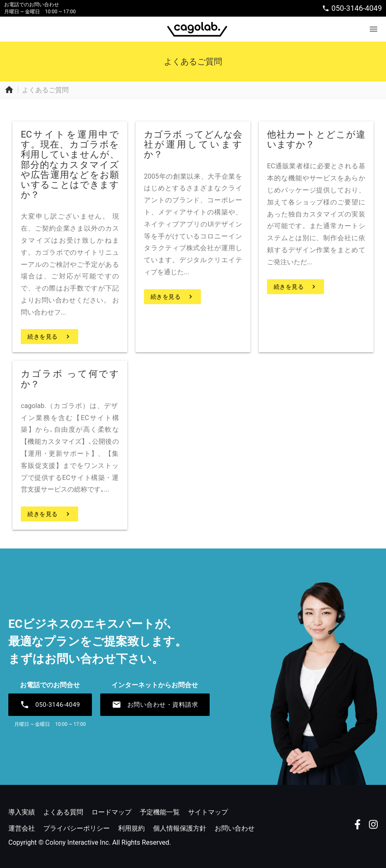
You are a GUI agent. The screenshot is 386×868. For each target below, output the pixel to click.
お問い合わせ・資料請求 (155, 705)
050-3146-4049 (352, 8)
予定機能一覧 (160, 812)
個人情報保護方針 (180, 828)
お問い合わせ (235, 828)
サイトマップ (208, 812)
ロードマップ (111, 812)
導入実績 (22, 812)
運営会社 (22, 828)
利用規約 (131, 828)
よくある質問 (63, 812)
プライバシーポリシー (77, 828)
